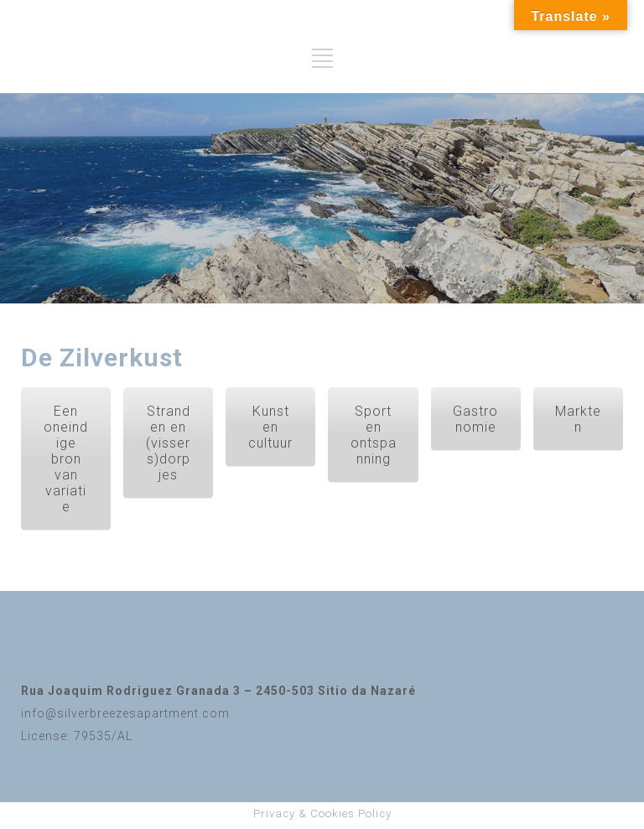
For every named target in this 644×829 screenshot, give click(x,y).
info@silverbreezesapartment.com (125, 713)
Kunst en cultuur (270, 427)
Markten (578, 419)
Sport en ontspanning (374, 435)
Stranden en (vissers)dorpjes (168, 443)
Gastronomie (475, 419)
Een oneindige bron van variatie (66, 459)
